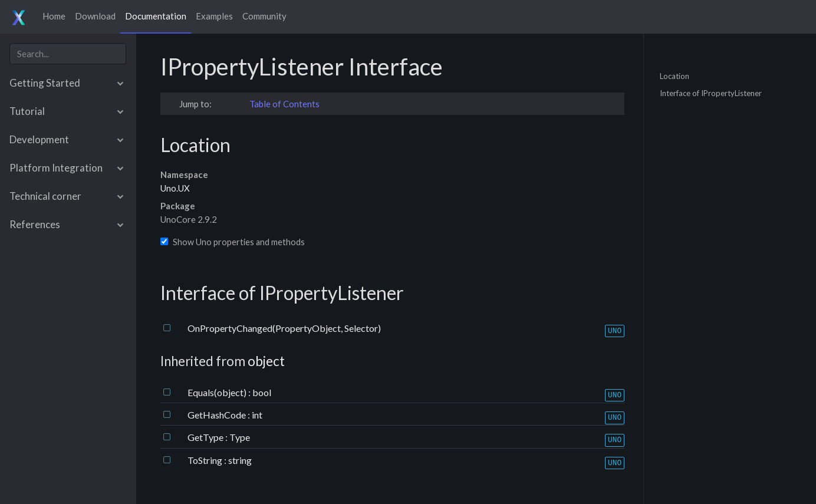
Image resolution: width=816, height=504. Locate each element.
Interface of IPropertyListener (711, 93)
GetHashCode (218, 415)
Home (54, 16)
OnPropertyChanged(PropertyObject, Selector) (284, 328)
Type (240, 437)
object (266, 361)
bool (262, 392)
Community (264, 16)
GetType (206, 437)
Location (674, 75)
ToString (206, 460)
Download (95, 16)
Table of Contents (284, 104)
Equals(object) (218, 392)
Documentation (156, 16)
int (257, 415)
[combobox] (68, 54)
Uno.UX (175, 188)
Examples (214, 16)
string (240, 460)
